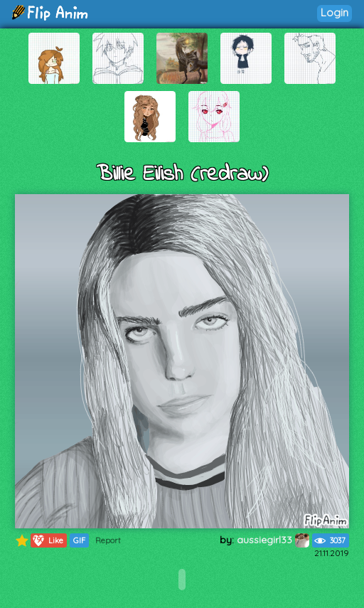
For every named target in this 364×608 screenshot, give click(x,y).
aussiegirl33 (273, 540)
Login (334, 12)
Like (47, 540)
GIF (79, 540)
